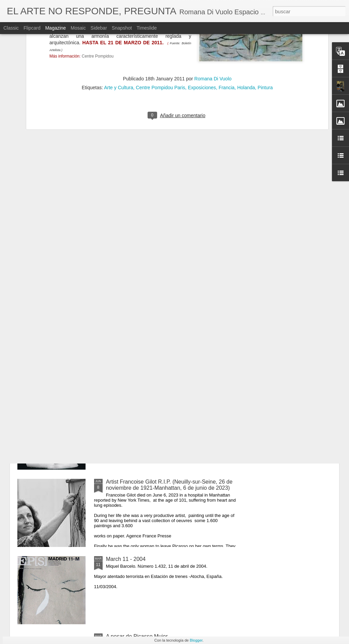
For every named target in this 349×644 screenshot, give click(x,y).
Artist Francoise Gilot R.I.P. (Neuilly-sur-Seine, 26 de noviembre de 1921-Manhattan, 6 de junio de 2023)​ (169, 485)
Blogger (196, 640)
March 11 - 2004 (126, 559)
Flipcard (32, 28)
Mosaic (78, 28)
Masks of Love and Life (134, 327)
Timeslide (147, 28)
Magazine (56, 28)
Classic (11, 28)
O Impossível (122, 404)
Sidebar (99, 28)
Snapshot (122, 28)
